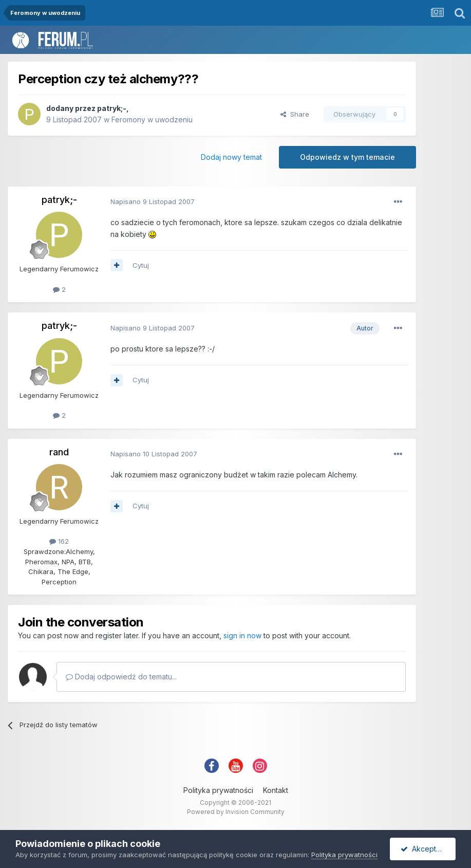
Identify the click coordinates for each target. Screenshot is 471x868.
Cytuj (141, 265)
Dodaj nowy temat (231, 157)
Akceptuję (423, 849)
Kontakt (276, 790)
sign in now (242, 635)
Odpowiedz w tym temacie (347, 157)
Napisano (153, 201)
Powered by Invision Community (236, 812)
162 (59, 541)
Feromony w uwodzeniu (152, 119)
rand (59, 452)
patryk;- (112, 108)
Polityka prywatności (218, 790)
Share (295, 114)
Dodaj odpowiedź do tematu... (121, 677)
